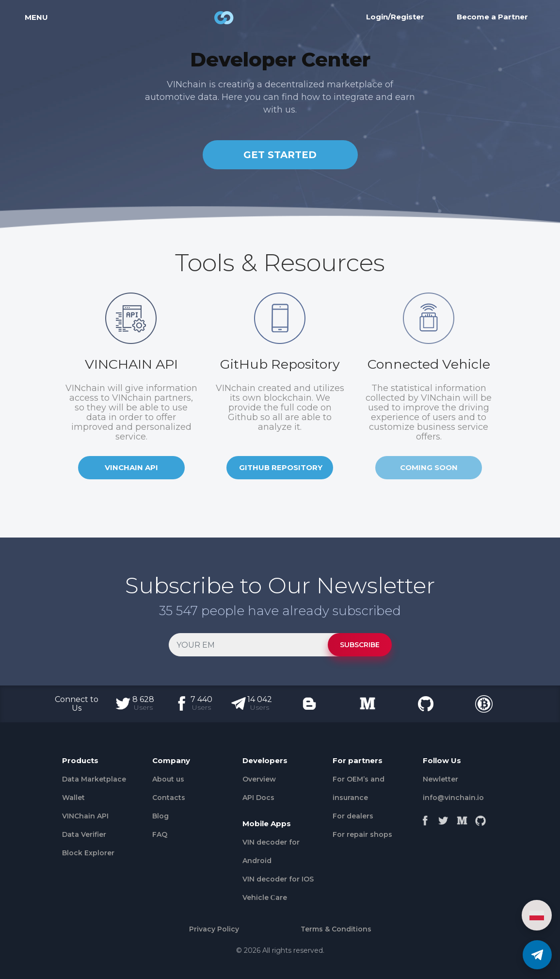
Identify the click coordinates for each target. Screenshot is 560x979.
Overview (259, 779)
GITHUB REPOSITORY (281, 467)
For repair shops (362, 834)
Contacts (169, 798)
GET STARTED (280, 155)
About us (168, 779)
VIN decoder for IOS (278, 879)
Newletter (440, 779)
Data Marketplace (94, 779)
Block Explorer (88, 853)
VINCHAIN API (131, 467)
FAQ (160, 834)
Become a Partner (492, 21)
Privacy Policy (214, 929)
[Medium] (462, 818)
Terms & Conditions (336, 929)
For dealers (353, 816)
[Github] (480, 818)
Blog (160, 816)
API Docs (258, 798)
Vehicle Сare (265, 897)
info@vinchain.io (453, 798)
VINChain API (85, 816)
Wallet (73, 798)
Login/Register (395, 21)
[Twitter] (444, 818)
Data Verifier (84, 834)
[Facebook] (425, 818)
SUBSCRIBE (360, 645)
